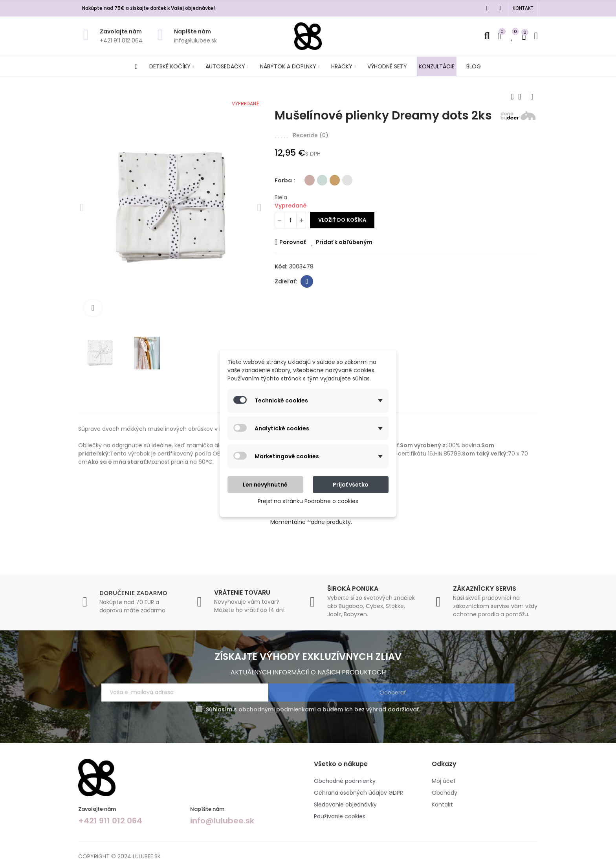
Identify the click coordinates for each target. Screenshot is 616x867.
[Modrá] (322, 195)
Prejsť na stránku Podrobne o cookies (308, 501)
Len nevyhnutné (265, 485)
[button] (523, 8)
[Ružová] (310, 195)
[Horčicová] (335, 195)
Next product (532, 97)
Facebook (307, 296)
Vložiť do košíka (342, 234)
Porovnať (292, 256)
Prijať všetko (351, 485)
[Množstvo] (290, 234)
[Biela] (347, 195)
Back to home (522, 97)
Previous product (512, 97)
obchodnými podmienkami (277, 709)
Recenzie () (311, 149)
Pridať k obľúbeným (344, 256)
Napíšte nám (192, 31)
